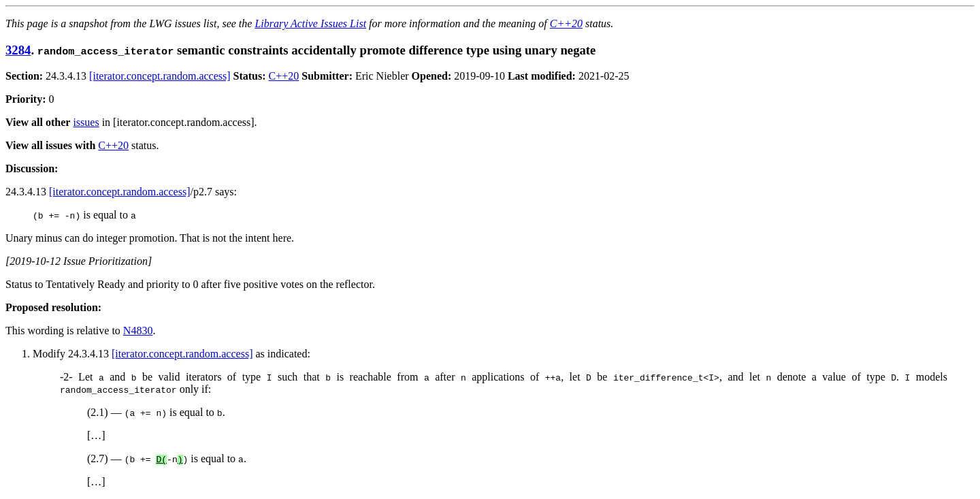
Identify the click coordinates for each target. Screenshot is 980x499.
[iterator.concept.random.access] (160, 76)
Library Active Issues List (310, 23)
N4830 (138, 331)
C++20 (566, 23)
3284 (18, 50)
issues (86, 122)
